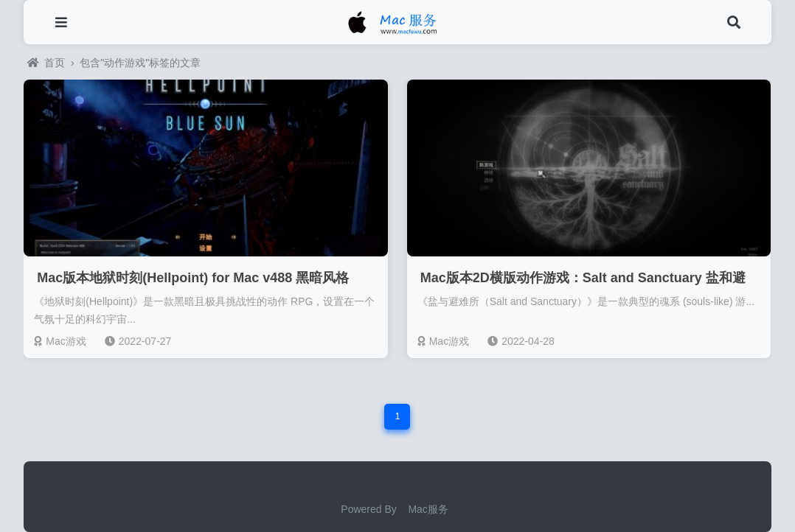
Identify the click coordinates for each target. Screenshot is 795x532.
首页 (46, 63)
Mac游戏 (60, 341)
